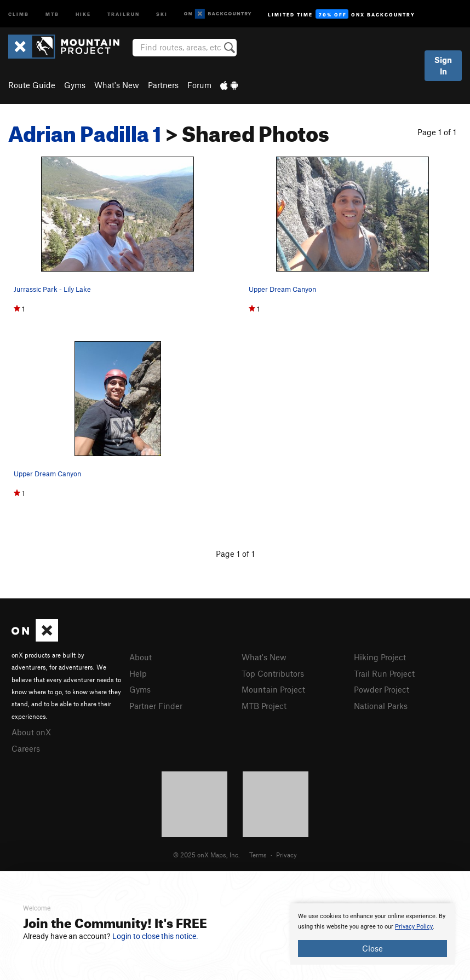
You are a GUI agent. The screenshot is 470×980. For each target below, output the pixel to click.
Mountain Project (273, 689)
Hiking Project (380, 657)
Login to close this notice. (155, 936)
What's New (117, 85)
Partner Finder (156, 706)
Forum (199, 85)
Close (372, 948)
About (141, 657)
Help (138, 673)
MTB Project (264, 706)
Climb (19, 13)
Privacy (286, 855)
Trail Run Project (384, 673)
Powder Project (382, 689)
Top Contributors (273, 673)
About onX (31, 732)
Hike (83, 13)
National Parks (381, 706)
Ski (162, 13)
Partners (163, 85)
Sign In (443, 65)
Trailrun (124, 13)
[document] (372, 934)
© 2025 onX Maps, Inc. (207, 855)
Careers (26, 748)
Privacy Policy (414, 927)
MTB (52, 13)
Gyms (75, 85)
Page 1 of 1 (437, 132)
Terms (258, 855)
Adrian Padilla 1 (85, 130)
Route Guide (32, 85)
